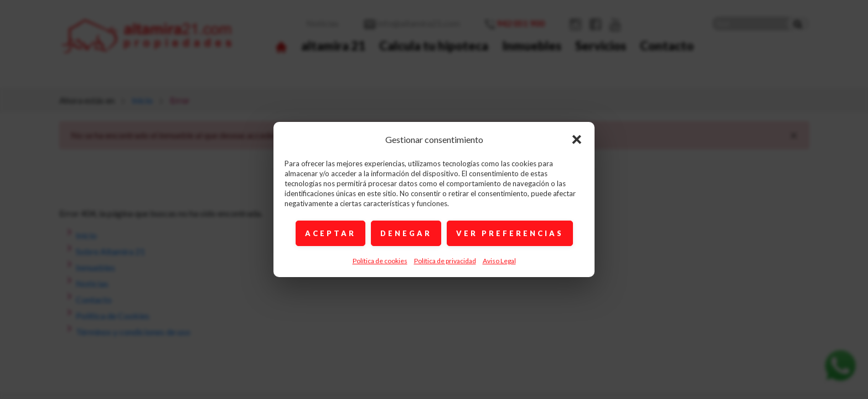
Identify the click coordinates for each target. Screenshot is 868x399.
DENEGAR (406, 233)
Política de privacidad (445, 261)
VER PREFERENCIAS (510, 233)
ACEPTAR (330, 233)
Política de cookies (380, 261)
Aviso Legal (499, 261)
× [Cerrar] (577, 139)
